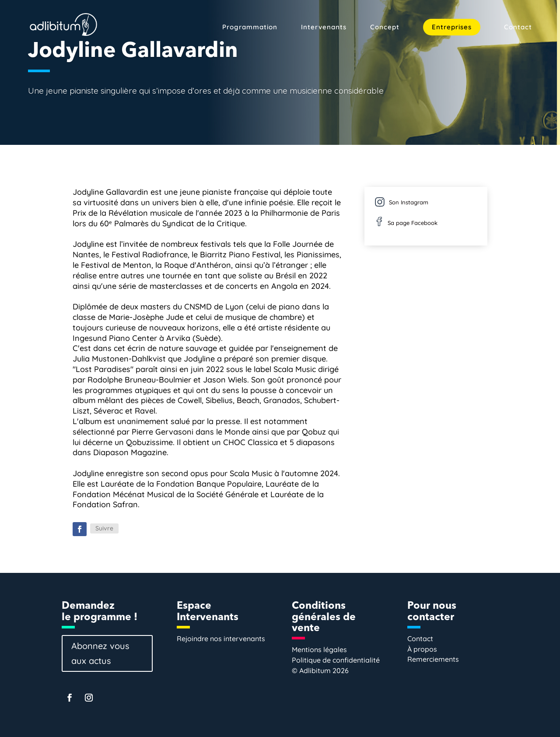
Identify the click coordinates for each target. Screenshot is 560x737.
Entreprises (452, 27)
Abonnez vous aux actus (100, 653)
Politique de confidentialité (336, 660)
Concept (385, 28)
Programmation (250, 28)
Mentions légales (319, 649)
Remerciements (433, 659)
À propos (422, 649)
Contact (518, 28)
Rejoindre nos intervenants (221, 639)
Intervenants (324, 28)
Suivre (104, 528)
